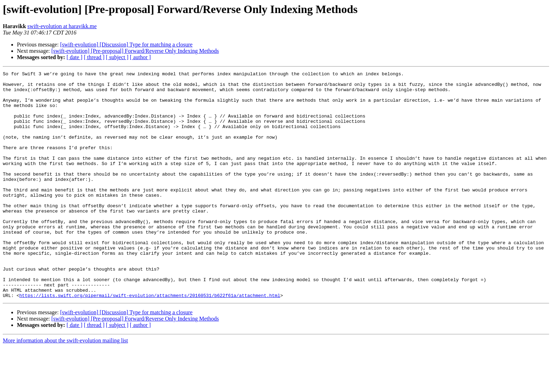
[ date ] (74, 57)
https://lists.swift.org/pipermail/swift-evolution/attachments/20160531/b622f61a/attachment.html (150, 341)
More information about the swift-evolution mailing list (65, 386)
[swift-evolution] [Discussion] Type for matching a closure (126, 45)
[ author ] (140, 57)
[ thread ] (94, 57)
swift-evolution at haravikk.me (62, 26)
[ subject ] (117, 57)
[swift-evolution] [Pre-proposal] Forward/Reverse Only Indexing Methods (135, 51)
